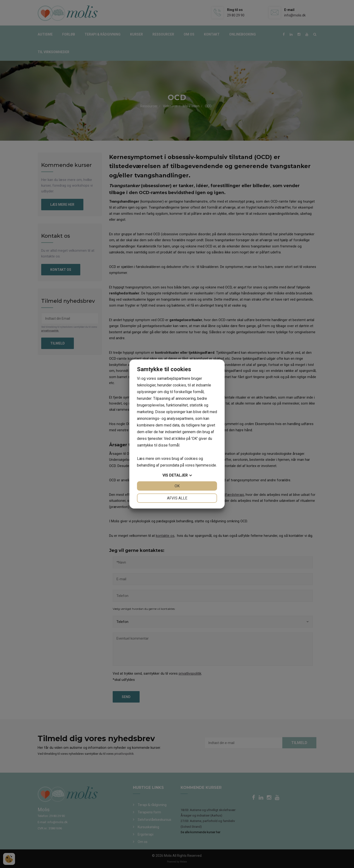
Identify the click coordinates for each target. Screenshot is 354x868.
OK (177, 486)
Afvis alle (177, 498)
